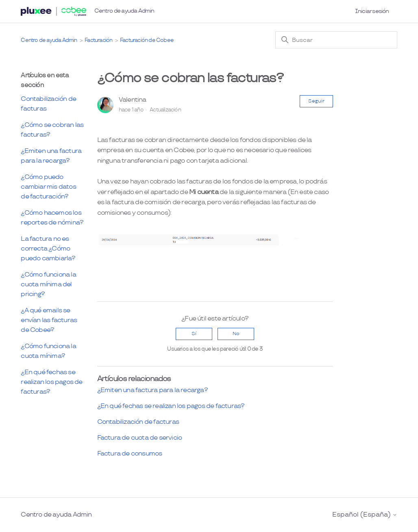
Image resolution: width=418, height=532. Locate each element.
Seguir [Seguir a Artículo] (316, 101)
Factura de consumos (130, 454)
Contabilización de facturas (48, 104)
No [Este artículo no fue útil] (236, 334)
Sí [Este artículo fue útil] (194, 334)
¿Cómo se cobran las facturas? (52, 130)
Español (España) (365, 515)
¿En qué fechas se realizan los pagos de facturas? (51, 382)
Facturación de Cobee (147, 40)
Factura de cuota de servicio (140, 438)
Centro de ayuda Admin (124, 11)
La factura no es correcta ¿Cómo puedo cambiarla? (48, 249)
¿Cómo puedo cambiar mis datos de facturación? (48, 187)
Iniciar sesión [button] (372, 11)
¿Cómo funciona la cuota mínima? (48, 351)
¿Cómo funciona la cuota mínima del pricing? (48, 285)
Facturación (98, 40)
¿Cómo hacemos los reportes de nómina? (52, 218)
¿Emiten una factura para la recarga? (51, 156)
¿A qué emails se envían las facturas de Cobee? (49, 320)
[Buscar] (336, 40)
